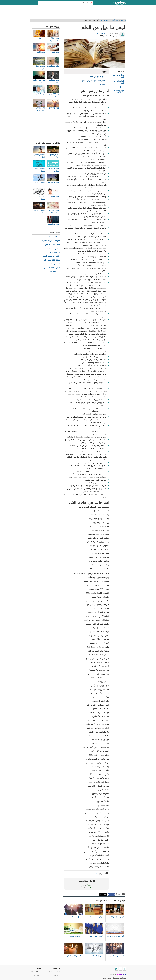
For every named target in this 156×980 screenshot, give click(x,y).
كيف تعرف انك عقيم (53, 264)
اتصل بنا (39, 968)
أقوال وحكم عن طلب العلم (119, 92)
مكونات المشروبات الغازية (51, 241)
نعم (89, 886)
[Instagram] (116, 969)
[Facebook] (125, 969)
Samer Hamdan (101, 33)
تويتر (105, 894)
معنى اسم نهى (54, 272)
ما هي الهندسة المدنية (52, 268)
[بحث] (91, 3)
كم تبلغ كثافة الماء (53, 249)
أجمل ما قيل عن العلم (119, 76)
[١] (77, 130)
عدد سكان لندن (55, 252)
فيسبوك (113, 894)
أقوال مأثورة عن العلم (119, 82)
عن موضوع (57, 968)
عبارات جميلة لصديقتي (52, 245)
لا (83, 886)
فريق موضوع (37, 975)
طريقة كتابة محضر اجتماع (51, 260)
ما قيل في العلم (118, 87)
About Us (57, 975)
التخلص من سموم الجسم (51, 256)
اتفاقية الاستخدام (36, 972)
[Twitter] (120, 969)
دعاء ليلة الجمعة (54, 237)
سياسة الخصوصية (55, 972)
